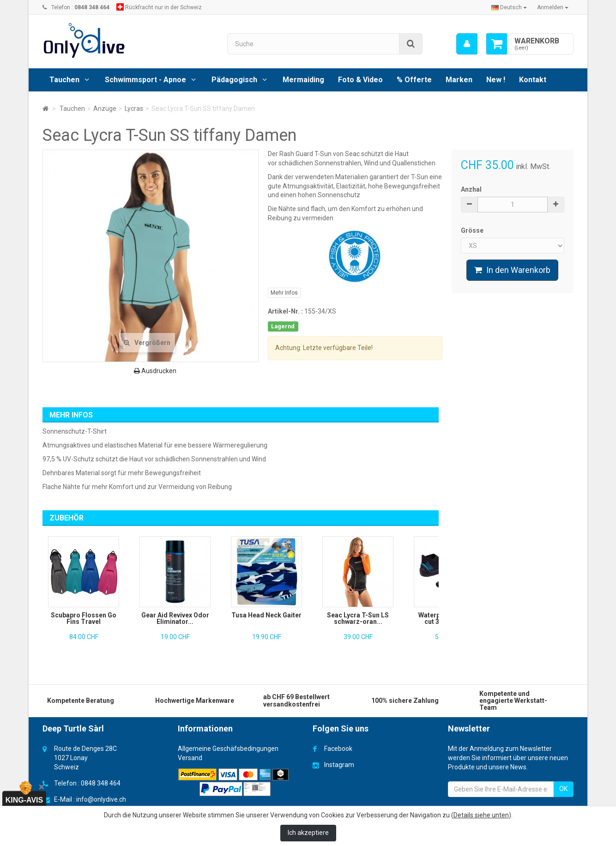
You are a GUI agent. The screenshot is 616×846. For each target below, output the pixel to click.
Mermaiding (303, 80)
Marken (459, 80)
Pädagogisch (234, 80)
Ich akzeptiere (308, 833)
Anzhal (471, 189)
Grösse (473, 230)
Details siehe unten (481, 815)
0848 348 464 (101, 783)
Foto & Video (360, 80)
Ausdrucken (155, 371)
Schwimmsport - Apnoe (145, 80)
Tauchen (64, 80)
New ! (496, 80)
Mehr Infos (284, 293)
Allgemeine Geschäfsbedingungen (228, 749)
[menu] (466, 44)
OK (563, 789)
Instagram (339, 765)
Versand (190, 758)
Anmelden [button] (553, 7)
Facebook (338, 749)
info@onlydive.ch (101, 799)
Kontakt (533, 80)
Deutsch (509, 7)
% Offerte (414, 80)
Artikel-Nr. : (285, 311)
